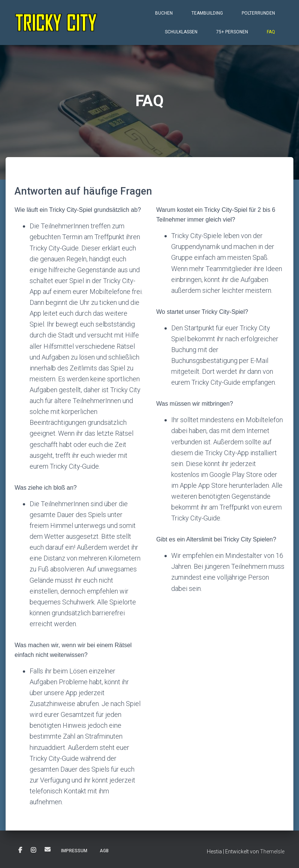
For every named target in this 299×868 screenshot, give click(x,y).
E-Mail (48, 849)
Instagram (33, 850)
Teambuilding (207, 13)
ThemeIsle (272, 852)
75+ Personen (232, 32)
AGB (104, 851)
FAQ (271, 32)
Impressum (74, 851)
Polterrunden (258, 13)
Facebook (20, 850)
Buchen (164, 13)
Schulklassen (181, 32)
